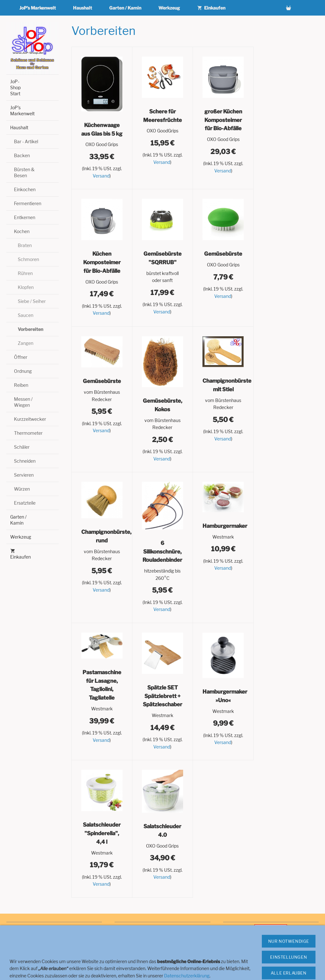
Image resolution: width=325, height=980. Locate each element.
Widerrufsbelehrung (27, 941)
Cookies (123, 941)
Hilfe (119, 928)
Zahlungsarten (129, 947)
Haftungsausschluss (27, 961)
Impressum (18, 928)
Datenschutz (19, 947)
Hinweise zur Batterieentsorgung (39, 967)
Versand (101, 176)
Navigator (124, 934)
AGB (11, 934)
